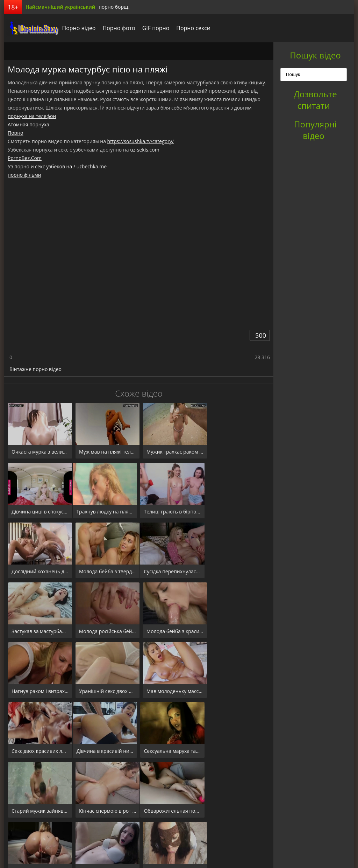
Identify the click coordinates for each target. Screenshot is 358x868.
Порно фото (117, 28)
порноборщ (30, 28)
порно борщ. (114, 7)
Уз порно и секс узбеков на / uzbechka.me (57, 166)
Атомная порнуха (28, 124)
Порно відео (77, 28)
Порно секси (192, 28)
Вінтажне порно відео (35, 369)
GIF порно (154, 28)
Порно (15, 133)
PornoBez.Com (25, 158)
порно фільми (24, 175)
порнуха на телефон (32, 116)
